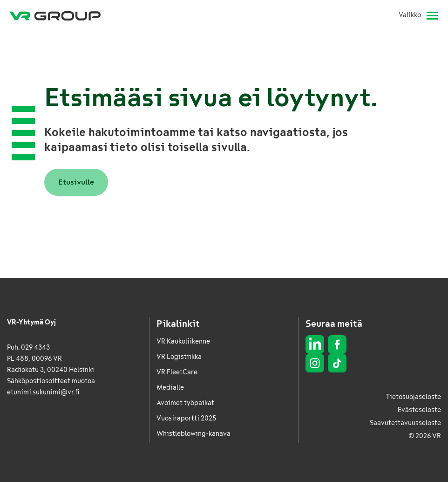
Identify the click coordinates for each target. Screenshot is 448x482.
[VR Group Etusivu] (55, 15)
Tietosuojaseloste (414, 397)
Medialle (170, 388)
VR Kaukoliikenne (183, 341)
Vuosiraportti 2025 (186, 418)
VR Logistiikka (179, 357)
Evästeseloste (419, 410)
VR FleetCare (177, 372)
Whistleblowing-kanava (193, 434)
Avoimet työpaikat (185, 403)
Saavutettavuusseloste (405, 423)
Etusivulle (76, 182)
